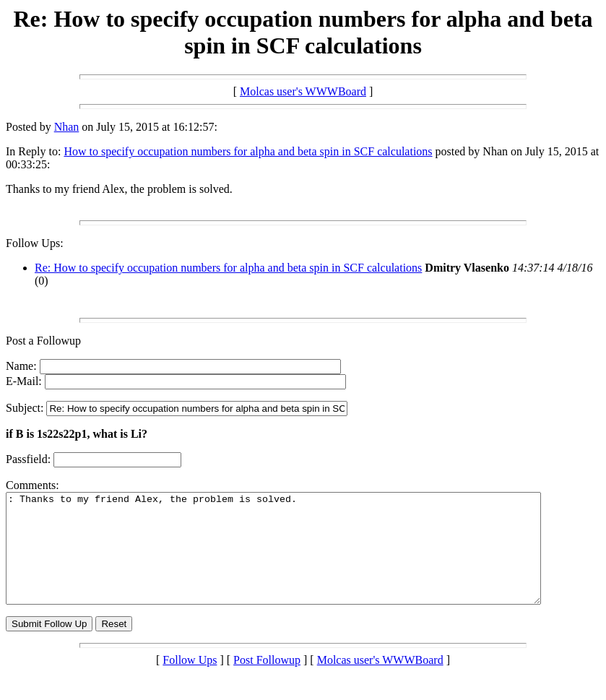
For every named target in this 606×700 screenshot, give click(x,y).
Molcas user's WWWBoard (303, 91)
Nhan (67, 127)
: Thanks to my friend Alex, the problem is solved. (306, 559)
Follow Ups (190, 682)
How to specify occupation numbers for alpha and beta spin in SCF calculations (248, 151)
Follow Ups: (35, 243)
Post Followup (267, 682)
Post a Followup (43, 341)
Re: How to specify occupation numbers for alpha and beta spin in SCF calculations (228, 268)
